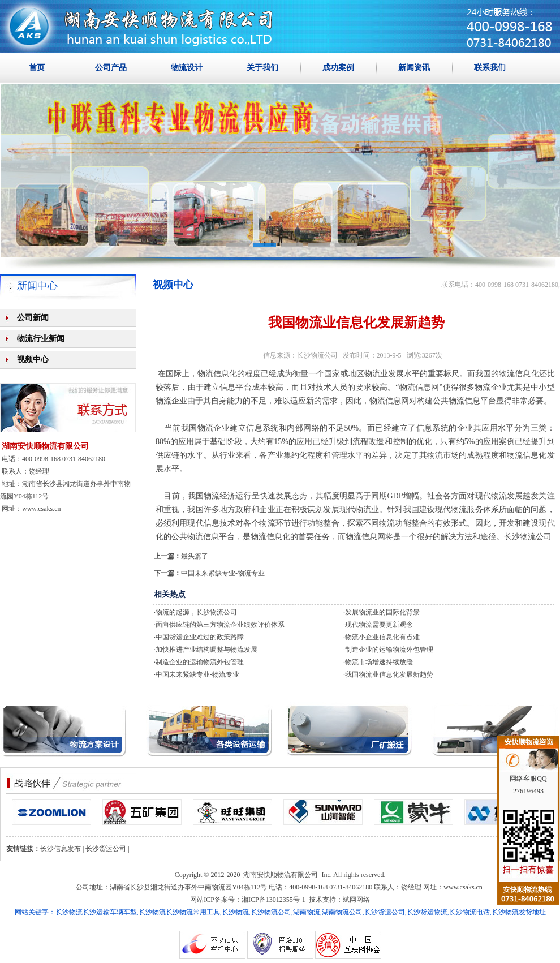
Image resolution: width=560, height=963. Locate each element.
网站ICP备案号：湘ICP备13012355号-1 (247, 900)
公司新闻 (33, 318)
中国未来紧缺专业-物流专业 (223, 573)
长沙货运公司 (106, 849)
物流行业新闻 (41, 339)
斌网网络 (356, 900)
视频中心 (33, 360)
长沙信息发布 (61, 849)
